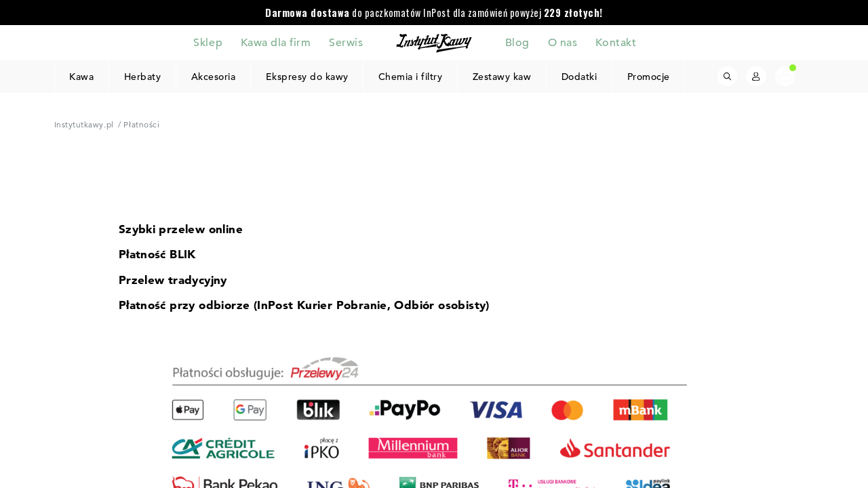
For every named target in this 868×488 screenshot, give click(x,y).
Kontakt (616, 42)
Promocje (648, 77)
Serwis (346, 42)
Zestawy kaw (502, 77)
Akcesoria (213, 77)
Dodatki (579, 77)
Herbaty (143, 77)
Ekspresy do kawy (307, 77)
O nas (563, 42)
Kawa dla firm (276, 42)
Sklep (208, 42)
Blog (517, 42)
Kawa (81, 77)
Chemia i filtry (411, 77)
